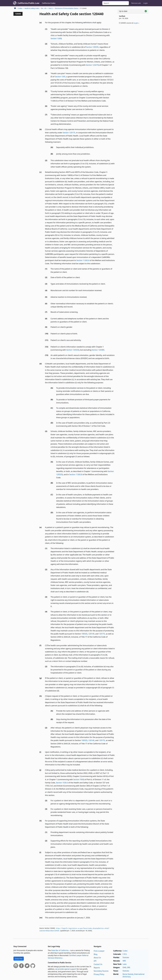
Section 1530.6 (62, 783)
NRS (124, 961)
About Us (97, 958)
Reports (97, 968)
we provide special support (66, 969)
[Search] (116, 3)
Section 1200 (56, 38)
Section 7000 (78, 779)
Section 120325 (73, 350)
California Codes (49, 3)
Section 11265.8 (83, 260)
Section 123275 (92, 65)
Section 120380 (98, 350)
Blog (95, 954)
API (95, 961)
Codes (20, 8)
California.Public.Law (29, 3)
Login (146, 3)
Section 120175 (69, 133)
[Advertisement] (133, 60)
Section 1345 (60, 77)
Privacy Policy (99, 974)
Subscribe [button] (19, 959)
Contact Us (98, 964)
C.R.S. (125, 954)
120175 (102, 634)
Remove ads (136, 3)
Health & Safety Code (32, 8)
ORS (128, 967)
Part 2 (51, 8)
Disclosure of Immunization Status (67, 8)
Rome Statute (128, 974)
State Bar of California (60, 950)
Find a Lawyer (99, 951)
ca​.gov (136, 23)
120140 (91, 634)
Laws (125, 964)
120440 (18, 14)
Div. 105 (44, 8)
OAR (124, 967)
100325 (84, 634)
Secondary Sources (101, 971)
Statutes (126, 957)
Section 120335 (92, 47)
